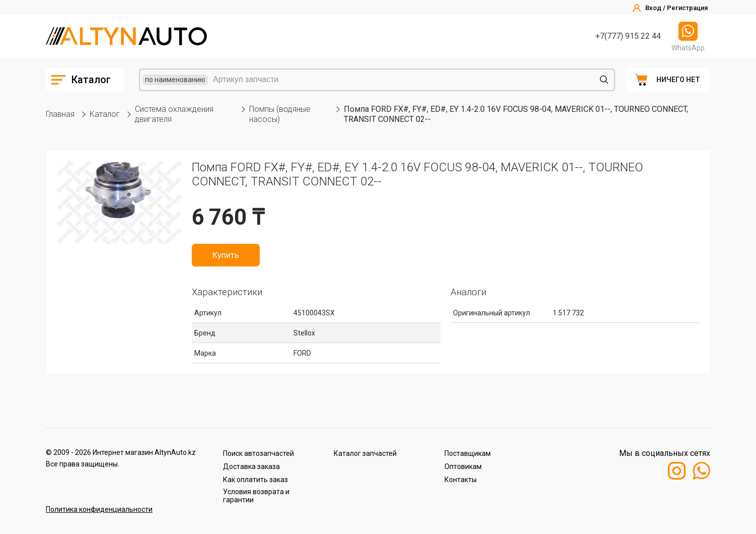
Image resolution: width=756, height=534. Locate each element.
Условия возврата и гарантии (256, 496)
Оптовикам (463, 466)
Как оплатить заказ (255, 480)
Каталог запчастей (365, 453)
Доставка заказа (251, 466)
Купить (226, 255)
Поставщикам (468, 453)
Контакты (461, 480)
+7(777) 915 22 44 (628, 36)
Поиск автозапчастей (258, 453)
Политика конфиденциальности (99, 509)
